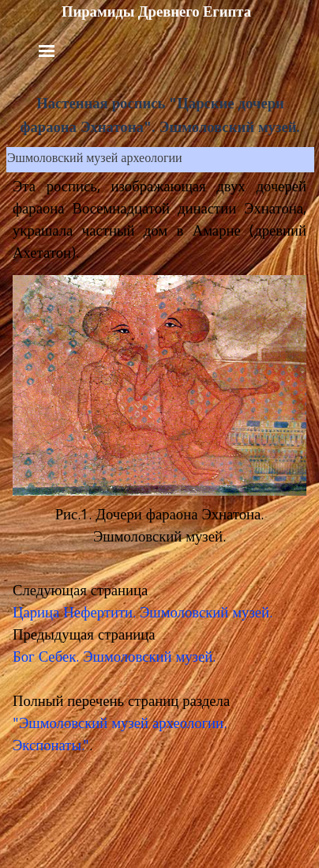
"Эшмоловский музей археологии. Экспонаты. (120, 736)
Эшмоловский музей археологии (95, 160)
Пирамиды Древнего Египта (156, 12)
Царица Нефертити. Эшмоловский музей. (143, 614)
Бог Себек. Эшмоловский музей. (114, 659)
